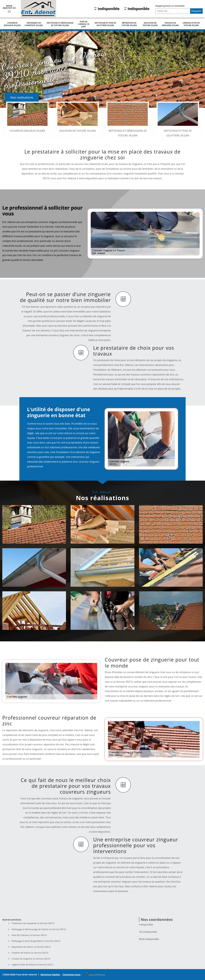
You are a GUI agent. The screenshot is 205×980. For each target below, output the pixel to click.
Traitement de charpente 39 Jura (34, 24)
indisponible (107, 9)
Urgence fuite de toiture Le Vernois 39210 (32, 965)
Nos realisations (22, 97)
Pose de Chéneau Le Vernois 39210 (29, 935)
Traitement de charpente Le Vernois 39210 (33, 923)
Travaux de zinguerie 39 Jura (170, 24)
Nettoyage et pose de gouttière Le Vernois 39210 (36, 941)
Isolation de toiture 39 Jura (150, 24)
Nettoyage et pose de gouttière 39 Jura (105, 24)
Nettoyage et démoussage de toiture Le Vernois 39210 (39, 929)
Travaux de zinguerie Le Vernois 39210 (31, 959)
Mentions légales (51, 974)
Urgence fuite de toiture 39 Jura (191, 24)
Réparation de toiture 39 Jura (129, 24)
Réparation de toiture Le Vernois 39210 (31, 947)
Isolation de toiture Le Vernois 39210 (30, 953)
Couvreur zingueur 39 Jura (12, 24)
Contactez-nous (72, 974)
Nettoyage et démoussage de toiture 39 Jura (60, 24)
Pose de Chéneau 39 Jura (84, 24)
